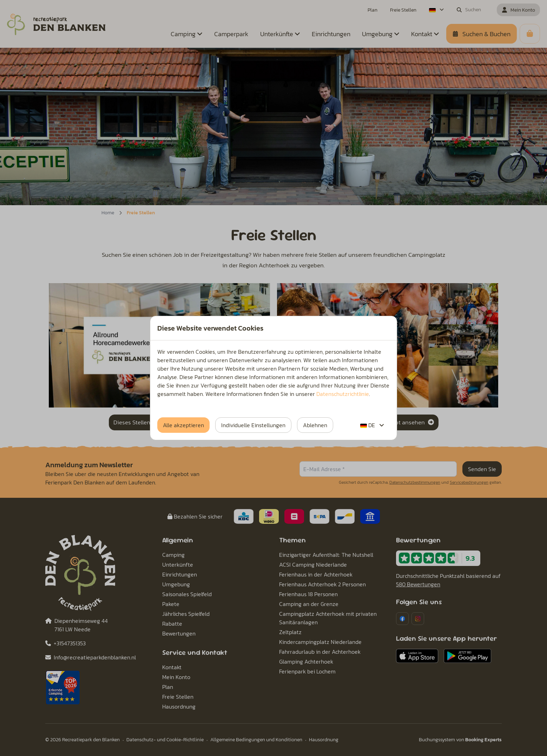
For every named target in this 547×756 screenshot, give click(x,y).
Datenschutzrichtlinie (343, 394)
